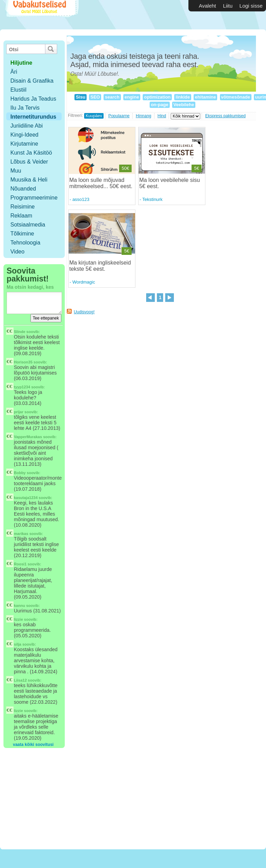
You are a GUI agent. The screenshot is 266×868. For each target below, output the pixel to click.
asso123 (81, 199)
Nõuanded (23, 189)
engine (132, 97)
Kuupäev (94, 116)
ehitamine (205, 97)
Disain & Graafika (32, 81)
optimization (157, 97)
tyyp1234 (22, 387)
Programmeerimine (34, 198)
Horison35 (23, 362)
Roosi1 (20, 564)
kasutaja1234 (26, 498)
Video (17, 252)
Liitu (228, 6)
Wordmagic (84, 282)
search (112, 97)
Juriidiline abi (26, 126)
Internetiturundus (33, 117)
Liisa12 (20, 680)
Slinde (20, 332)
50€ (125, 168)
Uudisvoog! (84, 312)
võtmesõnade (236, 97)
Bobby (20, 473)
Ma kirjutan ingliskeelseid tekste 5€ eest (100, 266)
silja (17, 644)
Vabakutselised (41, 15)
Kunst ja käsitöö (31, 153)
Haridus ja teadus (33, 99)
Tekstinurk (153, 199)
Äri (14, 72)
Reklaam (21, 216)
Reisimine (23, 207)
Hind (162, 116)
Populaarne (119, 116)
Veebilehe (184, 105)
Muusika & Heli (29, 180)
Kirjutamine (24, 144)
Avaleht (207, 6)
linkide (183, 97)
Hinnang (144, 116)
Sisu (81, 97)
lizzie (18, 619)
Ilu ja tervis (25, 108)
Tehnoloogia (25, 243)
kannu (19, 606)
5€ (196, 168)
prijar (19, 412)
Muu (16, 171)
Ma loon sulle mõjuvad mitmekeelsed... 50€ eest (100, 183)
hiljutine (21, 63)
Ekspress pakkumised (225, 116)
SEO (95, 97)
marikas (21, 534)
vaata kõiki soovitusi (33, 745)
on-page (160, 105)
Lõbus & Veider (29, 162)
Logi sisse (251, 6)
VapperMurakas (28, 437)
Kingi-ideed (24, 135)
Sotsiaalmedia (28, 225)
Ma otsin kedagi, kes (30, 287)
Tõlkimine (22, 234)
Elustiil (18, 90)
